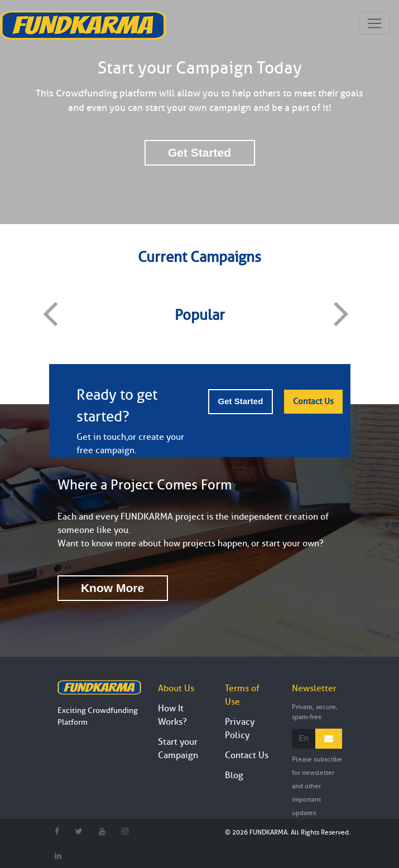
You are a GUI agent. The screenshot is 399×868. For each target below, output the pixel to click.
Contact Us (313, 402)
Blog (234, 775)
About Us (176, 688)
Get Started (199, 152)
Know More (112, 588)
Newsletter (314, 688)
